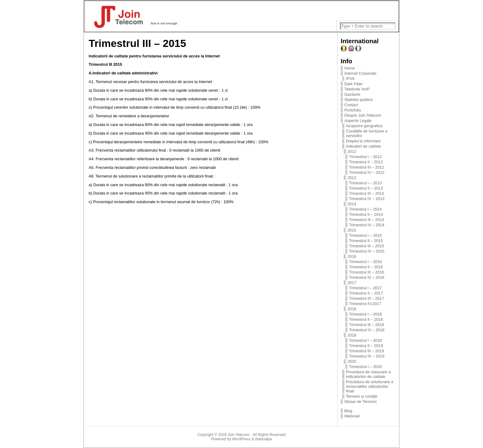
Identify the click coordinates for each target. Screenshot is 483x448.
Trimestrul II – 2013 (366, 188)
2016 (352, 256)
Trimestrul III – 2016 (366, 272)
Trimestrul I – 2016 (365, 262)
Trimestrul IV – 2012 (367, 172)
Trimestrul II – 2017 (366, 293)
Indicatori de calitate (363, 146)
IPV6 (350, 79)
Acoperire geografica (364, 126)
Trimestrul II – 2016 (366, 267)
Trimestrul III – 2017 (366, 298)
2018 (352, 309)
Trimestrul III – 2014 (366, 220)
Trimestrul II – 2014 (366, 214)
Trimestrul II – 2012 (366, 162)
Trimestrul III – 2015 (366, 246)
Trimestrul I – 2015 (365, 235)
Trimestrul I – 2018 (365, 314)
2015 (352, 230)
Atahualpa (263, 439)
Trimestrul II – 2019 (366, 346)
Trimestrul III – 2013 (366, 193)
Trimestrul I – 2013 (365, 183)
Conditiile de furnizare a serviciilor (367, 133)
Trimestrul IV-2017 (365, 304)
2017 (352, 283)
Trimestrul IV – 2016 (367, 277)
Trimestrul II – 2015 (366, 241)
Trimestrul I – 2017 (365, 288)
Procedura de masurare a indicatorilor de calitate (368, 374)
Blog (348, 411)
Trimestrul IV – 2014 (367, 225)
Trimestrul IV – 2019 (367, 356)
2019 (352, 335)
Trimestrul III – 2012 (366, 167)
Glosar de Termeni (360, 402)
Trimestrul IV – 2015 (367, 251)
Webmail (352, 416)
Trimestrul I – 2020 (365, 367)
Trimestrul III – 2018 (366, 325)
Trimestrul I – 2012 (365, 157)
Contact (351, 105)
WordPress (241, 439)
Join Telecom (239, 435)
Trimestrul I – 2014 (365, 209)
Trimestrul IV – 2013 (367, 199)
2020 (352, 361)
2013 (352, 178)
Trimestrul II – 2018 (366, 319)
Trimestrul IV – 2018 (367, 330)
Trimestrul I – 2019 (365, 340)
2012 (352, 151)
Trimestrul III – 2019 (366, 351)
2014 (352, 204)
